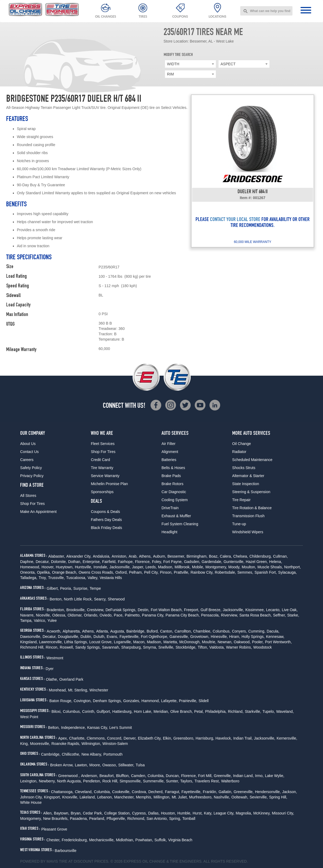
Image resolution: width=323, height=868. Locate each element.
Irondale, (101, 567)
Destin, (144, 610)
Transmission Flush (248, 516)
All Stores (28, 496)
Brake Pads (171, 476)
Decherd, (156, 792)
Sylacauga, (288, 572)
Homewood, (30, 567)
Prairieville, (188, 701)
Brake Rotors (172, 484)
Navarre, (27, 615)
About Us (28, 444)
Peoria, (66, 588)
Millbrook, (183, 567)
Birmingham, (197, 556)
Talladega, (29, 578)
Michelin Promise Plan (109, 484)
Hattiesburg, (122, 711)
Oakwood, (242, 642)
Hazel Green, (257, 562)
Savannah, (111, 647)
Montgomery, (216, 567)
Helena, (276, 562)
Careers (27, 460)
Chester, (53, 840)
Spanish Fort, (266, 572)
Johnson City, (31, 797)
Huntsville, (83, 567)
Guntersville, (234, 562)
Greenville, (223, 776)
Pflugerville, (116, 818)
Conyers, (239, 631)
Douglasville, (68, 637)
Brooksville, (76, 610)
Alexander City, (79, 556)
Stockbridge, (186, 647)
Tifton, (203, 647)
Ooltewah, (240, 797)
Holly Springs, (253, 637)
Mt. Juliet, (180, 797)
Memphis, (144, 797)
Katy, (208, 813)
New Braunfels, (56, 818)
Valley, (93, 578)
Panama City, (153, 615)
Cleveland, (84, 792)
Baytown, (62, 813)
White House (31, 802)
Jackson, (289, 792)
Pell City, (151, 572)
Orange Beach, (65, 572)
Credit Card (100, 460)
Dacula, (273, 631)
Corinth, (89, 711)
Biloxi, (56, 711)
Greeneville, (244, 792)
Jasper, (138, 567)
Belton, (54, 728)
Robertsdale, (225, 572)
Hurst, (198, 813)
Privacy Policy (32, 476)
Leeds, (151, 567)
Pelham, (136, 572)
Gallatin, (225, 792)
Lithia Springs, (76, 642)
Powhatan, (144, 840)
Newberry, (47, 781)
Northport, (292, 567)
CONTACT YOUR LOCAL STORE (235, 220)
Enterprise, (92, 562)
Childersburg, (260, 556)
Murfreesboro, (201, 797)
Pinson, (166, 572)
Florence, (143, 562)
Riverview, (230, 615)
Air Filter (168, 444)
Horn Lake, (143, 711)
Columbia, (156, 776)
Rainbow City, (202, 572)
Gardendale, (212, 562)
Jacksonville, (120, 567)
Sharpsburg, (132, 647)
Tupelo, (269, 711)
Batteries (169, 460)
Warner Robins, (239, 647)
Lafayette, (170, 701)
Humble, (184, 813)
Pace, (119, 615)
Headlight (169, 532)
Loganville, (123, 642)
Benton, (56, 599)
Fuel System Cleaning (180, 524)
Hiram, (235, 637)
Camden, (139, 776)
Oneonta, (28, 572)
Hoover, (48, 567)
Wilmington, (91, 744)
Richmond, (136, 818)
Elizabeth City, (150, 738)
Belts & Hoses (173, 468)
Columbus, (222, 631)
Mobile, (198, 567)
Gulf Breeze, (211, 610)
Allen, (48, 813)
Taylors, (187, 781)
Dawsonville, (31, 637)
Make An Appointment (38, 512)
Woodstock (263, 647)
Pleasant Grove (54, 829)
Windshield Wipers (248, 532)
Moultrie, (209, 642)
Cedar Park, (93, 813)
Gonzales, (132, 701)
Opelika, (44, 572)
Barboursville (65, 851)
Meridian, (161, 711)
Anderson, (89, 776)
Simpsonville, (130, 781)
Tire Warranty (102, 468)
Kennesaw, (275, 637)
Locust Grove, (101, 642)
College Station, (117, 813)
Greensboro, (184, 738)
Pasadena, (79, 818)
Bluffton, (123, 776)
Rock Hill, (110, 781)
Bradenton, (56, 610)
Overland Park (71, 679)
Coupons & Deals (105, 512)
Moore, (95, 765)
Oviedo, (106, 615)
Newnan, (225, 642)
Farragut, (173, 792)
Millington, (162, 797)
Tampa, (26, 620)
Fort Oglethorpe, (155, 637)
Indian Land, (243, 776)
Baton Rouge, (61, 701)
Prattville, (182, 572)
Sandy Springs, (88, 647)
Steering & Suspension (251, 492)
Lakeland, (88, 797)
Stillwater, (126, 765)
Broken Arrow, (62, 765)
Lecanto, (273, 610)
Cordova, (139, 792)
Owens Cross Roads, (96, 572)
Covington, (83, 701)
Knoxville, (70, 797)
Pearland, (97, 818)
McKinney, (262, 813)
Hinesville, (219, 637)
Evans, (112, 637)
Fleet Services (103, 444)
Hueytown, (65, 567)
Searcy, (100, 599)
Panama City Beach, (183, 615)
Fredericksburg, (75, 840)
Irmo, (259, 776)
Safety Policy (31, 468)
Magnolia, (244, 813)
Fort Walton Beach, (167, 610)
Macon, (139, 642)
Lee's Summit (121, 728)
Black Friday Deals (106, 528)
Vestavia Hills (111, 578)
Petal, (199, 711)
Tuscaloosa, (76, 578)
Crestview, (95, 610)
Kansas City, (98, 728)
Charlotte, (77, 738)
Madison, (166, 567)
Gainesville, (179, 637)
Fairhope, (126, 562)
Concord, (115, 738)
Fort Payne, (173, 562)
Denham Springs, (107, 701)
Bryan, (76, 813)
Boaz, (214, 556)
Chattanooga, (62, 792)
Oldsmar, (75, 615)
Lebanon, (105, 797)
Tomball (189, 818)
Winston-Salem (115, 744)
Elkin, (167, 738)
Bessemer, (176, 556)
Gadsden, (192, 562)
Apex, (63, 738)
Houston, (168, 813)
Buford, (153, 631)
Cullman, (280, 556)
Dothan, (75, 562)
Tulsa (140, 765)
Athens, (145, 556)
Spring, (175, 818)
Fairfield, (109, 562)
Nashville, (222, 797)
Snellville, (166, 647)
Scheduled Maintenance (252, 460)
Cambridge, (51, 754)
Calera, (226, 556)
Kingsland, (29, 642)
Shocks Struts (244, 468)
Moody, (234, 567)
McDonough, (190, 642)
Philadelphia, (216, 711)
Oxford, (122, 572)
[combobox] (266, 11)
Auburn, (159, 556)
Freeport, (192, 610)
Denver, (130, 738)
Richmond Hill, (32, 647)
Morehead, (58, 690)
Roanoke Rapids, (66, 744)
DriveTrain (170, 508)
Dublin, (86, 637)
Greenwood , (69, 776)
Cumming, (257, 631)
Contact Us (29, 452)
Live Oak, (290, 610)
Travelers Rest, (207, 781)
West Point (29, 717)
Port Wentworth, (278, 642)
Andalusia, (101, 556)
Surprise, (81, 588)
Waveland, (285, 711)
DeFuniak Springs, (121, 610)
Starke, (293, 615)
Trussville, (56, 578)
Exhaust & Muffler (176, 516)
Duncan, (173, 776)
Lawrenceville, (51, 642)
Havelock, (224, 738)
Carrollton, (183, 631)
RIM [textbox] (171, 74)
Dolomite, (59, 562)
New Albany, (92, 754)
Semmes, (245, 572)
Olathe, (52, 679)
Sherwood (116, 599)
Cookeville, (121, 792)
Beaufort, (107, 776)
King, (24, 744)
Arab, (133, 556)
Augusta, (117, 631)
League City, (224, 813)
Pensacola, (210, 615)
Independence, (74, 728)
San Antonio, (157, 818)
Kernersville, (287, 738)
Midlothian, (125, 840)
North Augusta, (70, 781)
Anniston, (119, 556)
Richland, (236, 711)
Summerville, (154, 781)
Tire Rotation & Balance (252, 508)
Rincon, (52, 647)
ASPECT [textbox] (228, 64)
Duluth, (99, 637)
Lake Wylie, (275, 776)
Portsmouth (113, 754)
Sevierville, (259, 797)
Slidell (204, 701)
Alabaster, (57, 556)
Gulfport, (104, 711)
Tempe (95, 588)
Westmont (55, 658)
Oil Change (242, 444)
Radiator (239, 452)
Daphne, (27, 562)
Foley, (157, 562)
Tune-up (239, 524)
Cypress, (139, 813)
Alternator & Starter (248, 476)
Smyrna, (150, 647)
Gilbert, (53, 588)
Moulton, (249, 567)
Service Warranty (105, 476)
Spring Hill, (278, 797)
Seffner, (279, 615)
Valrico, (40, 620)
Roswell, (67, 647)
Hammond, (151, 701)
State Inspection (246, 484)
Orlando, (91, 615)
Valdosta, (217, 647)
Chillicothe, (71, 754)
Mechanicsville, (102, 840)
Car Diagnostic (174, 492)
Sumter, (172, 781)
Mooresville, (40, 744)
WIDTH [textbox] (173, 64)
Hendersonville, (268, 792)
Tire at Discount (76, 861)
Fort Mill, (205, 776)
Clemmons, (96, 738)
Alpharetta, (72, 631)
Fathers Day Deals (106, 520)
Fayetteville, (129, 637)
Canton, (167, 631)
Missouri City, (283, 813)
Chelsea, (241, 556)
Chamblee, (202, 631)
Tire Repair (241, 500)
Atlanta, (102, 631)
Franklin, (210, 792)
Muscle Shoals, (270, 567)
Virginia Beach (180, 840)
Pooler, (258, 642)
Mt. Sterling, (78, 690)
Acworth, (54, 631)
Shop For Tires (32, 504)
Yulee (52, 620)
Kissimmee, (255, 610)
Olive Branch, (182, 711)
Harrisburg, (205, 738)
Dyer (50, 669)
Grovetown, (200, 637)
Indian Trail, (243, 738)
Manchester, (124, 797)
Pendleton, (92, 781)
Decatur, (43, 562)
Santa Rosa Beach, (256, 615)
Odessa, (59, 615)
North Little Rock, (78, 599)
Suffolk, (161, 840)
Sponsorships (102, 492)
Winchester (99, 690)
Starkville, (253, 711)
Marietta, (171, 642)
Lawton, (81, 765)
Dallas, (154, 813)
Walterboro (230, 781)
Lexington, (29, 781)
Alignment (170, 452)
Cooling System (175, 500)
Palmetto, (133, 615)
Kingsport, (52, 797)
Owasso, (110, 765)
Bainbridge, (136, 631)
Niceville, (43, 615)
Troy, (43, 578)
